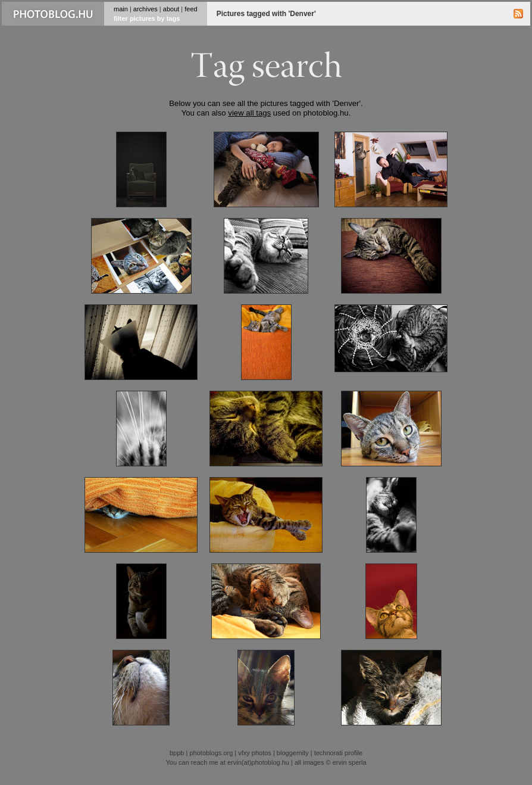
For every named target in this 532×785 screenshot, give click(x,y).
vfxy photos (255, 753)
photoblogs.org (211, 753)
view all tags (249, 113)
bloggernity (293, 753)
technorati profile (338, 753)
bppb (177, 753)
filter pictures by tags (147, 18)
